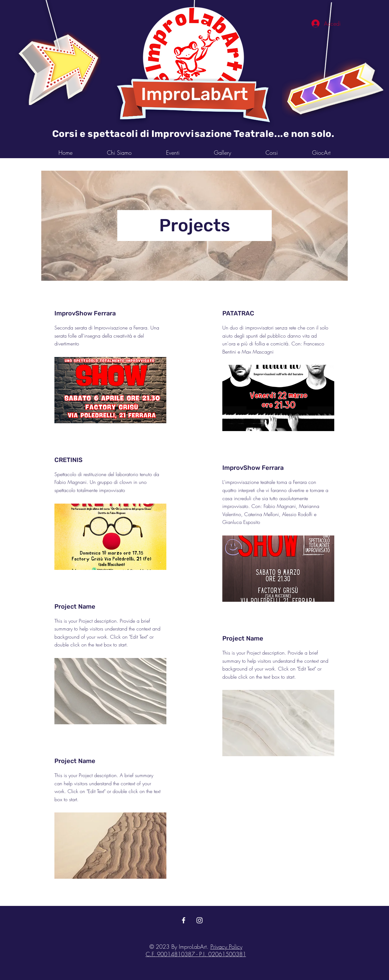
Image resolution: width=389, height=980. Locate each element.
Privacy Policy (226, 947)
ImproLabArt (194, 94)
